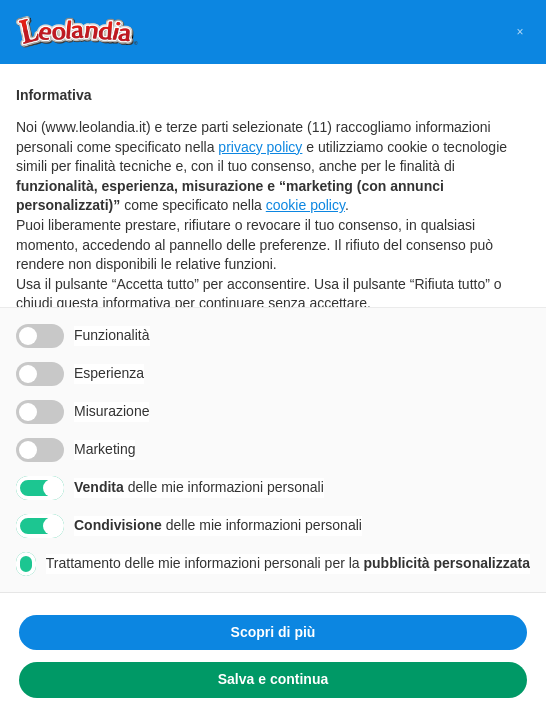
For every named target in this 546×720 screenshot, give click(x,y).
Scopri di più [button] (273, 632)
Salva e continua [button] (273, 679)
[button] (520, 32)
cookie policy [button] (305, 205)
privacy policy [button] (260, 147)
